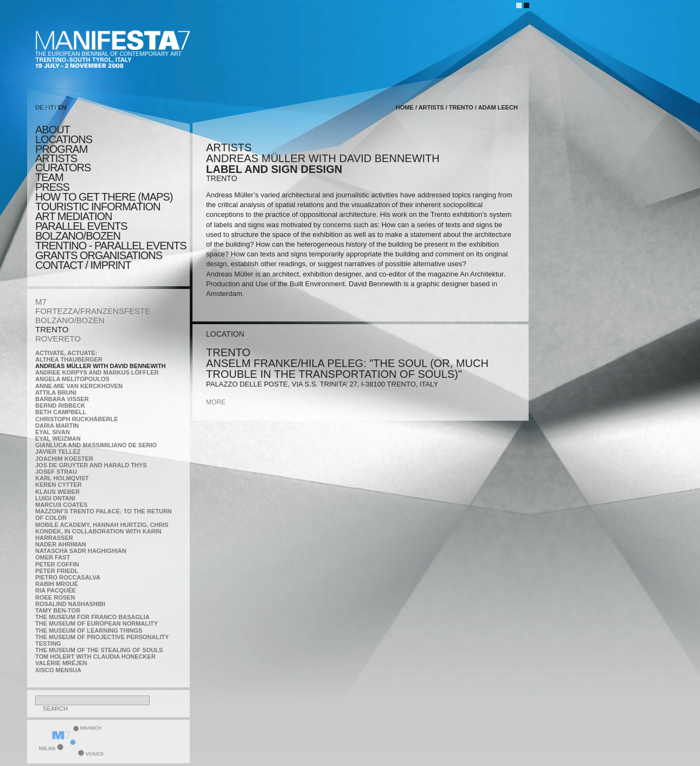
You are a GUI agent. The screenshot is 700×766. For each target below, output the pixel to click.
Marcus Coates (61, 505)
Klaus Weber (57, 492)
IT (52, 107)
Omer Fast (53, 557)
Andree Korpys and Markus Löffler (97, 372)
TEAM (49, 177)
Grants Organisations (99, 255)
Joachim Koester (64, 459)
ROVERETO (58, 339)
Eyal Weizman (58, 439)
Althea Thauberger (69, 359)
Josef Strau (56, 472)
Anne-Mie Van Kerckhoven (79, 386)
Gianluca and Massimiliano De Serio (96, 445)
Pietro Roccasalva (68, 577)
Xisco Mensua (58, 670)
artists (56, 158)
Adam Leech (498, 107)
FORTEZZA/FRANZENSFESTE (93, 311)
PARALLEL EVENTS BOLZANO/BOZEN (81, 231)
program (61, 149)
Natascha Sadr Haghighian (81, 551)
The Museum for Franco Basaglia (92, 617)
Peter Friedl (57, 571)
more (216, 402)
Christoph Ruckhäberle (77, 419)
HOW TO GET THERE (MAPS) (104, 197)
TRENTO (52, 329)
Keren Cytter (59, 485)
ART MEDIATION (73, 216)
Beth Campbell (61, 412)
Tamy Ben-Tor (58, 610)
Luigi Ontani (55, 498)
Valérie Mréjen (61, 663)
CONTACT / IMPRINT (83, 265)
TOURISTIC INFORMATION (98, 207)
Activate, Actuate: (66, 353)
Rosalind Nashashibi (70, 604)
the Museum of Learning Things (89, 630)
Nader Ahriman (61, 544)
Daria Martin (57, 426)
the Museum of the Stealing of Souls (99, 650)
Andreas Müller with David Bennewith (101, 366)
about (53, 130)
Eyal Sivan (53, 432)
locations (64, 139)
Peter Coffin (57, 564)
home (405, 107)
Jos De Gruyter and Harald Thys (91, 465)
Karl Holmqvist (62, 478)
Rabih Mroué (57, 584)
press (52, 187)
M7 (41, 302)
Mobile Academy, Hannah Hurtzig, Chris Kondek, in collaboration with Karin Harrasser (102, 531)
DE (39, 107)
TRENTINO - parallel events (111, 246)
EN (62, 107)
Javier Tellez (58, 452)
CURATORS (63, 168)
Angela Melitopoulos (72, 379)
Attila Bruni (56, 392)
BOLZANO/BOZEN (70, 320)
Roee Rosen (55, 597)
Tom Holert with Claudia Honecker (95, 656)
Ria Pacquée (56, 590)
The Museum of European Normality (97, 623)
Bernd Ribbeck (60, 405)
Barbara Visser (62, 399)
